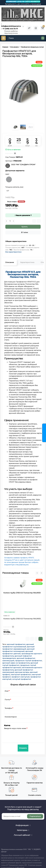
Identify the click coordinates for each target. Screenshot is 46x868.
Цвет (7, 174)
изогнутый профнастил (21, 675)
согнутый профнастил (22, 679)
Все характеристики (13, 252)
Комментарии (11, 717)
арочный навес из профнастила (16, 663)
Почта (7, 700)
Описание (10, 262)
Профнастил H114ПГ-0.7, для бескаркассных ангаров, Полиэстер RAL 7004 (23, 274)
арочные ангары (22, 672)
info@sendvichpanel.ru (11, 25)
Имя (6, 691)
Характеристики (27, 262)
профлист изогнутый (21, 677)
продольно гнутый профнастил (29, 661)
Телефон (8, 708)
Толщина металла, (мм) (14, 187)
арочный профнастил (16, 644)
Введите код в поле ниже (15, 728)
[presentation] (22, 735)
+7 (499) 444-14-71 (9, 29)
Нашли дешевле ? (23, 215)
